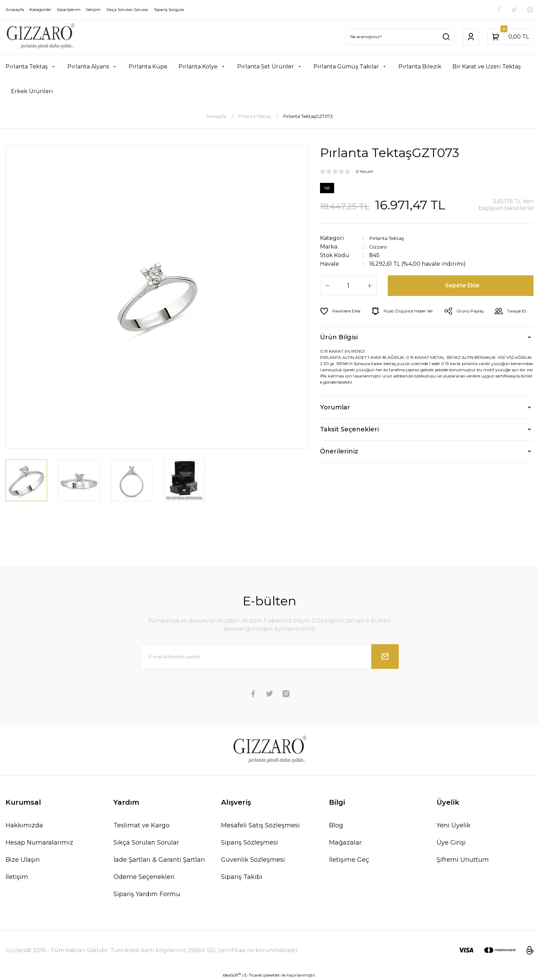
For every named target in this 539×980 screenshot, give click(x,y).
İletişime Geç (349, 860)
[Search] (400, 37)
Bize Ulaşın (23, 860)
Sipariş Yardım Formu (147, 894)
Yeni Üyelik (454, 825)
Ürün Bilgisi (339, 356)
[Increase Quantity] (370, 286)
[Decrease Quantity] (327, 286)
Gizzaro (380, 247)
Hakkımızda (24, 825)
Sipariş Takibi (242, 877)
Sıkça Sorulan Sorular (146, 843)
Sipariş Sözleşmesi (250, 843)
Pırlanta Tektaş (390, 238)
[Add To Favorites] (343, 311)
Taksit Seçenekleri (349, 449)
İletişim (17, 877)
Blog (336, 825)
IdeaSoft (232, 975)
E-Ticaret (253, 975)
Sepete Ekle (463, 286)
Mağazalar (345, 843)
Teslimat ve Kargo (141, 825)
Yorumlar (335, 427)
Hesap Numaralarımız (39, 843)
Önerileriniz (339, 471)
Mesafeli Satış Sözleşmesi (260, 825)
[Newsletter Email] (269, 657)
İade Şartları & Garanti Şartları (159, 860)
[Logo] (40, 37)
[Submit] (385, 657)
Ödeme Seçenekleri (144, 877)
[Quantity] (348, 286)
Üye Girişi (451, 843)
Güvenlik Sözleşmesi (253, 860)
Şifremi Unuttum (463, 860)
